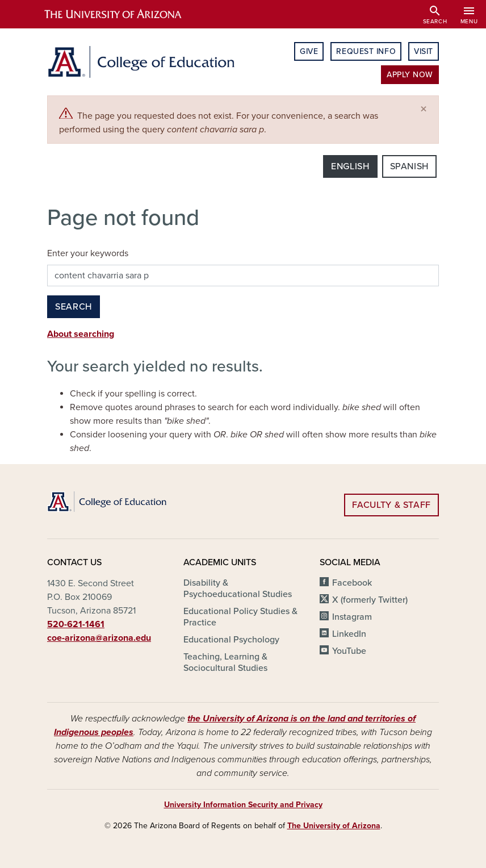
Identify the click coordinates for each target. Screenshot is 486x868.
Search (74, 307)
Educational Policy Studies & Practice (240, 617)
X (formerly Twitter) (370, 600)
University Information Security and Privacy (243, 805)
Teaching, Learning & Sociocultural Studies (225, 662)
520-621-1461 (76, 624)
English (350, 166)
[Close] (424, 110)
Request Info (366, 51)
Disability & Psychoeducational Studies (238, 589)
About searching (81, 334)
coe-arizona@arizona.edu (99, 638)
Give (309, 51)
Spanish (409, 166)
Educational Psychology (231, 640)
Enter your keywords (88, 253)
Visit (424, 51)
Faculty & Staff (391, 505)
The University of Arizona (334, 826)
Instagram (352, 617)
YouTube (349, 651)
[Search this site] (243, 276)
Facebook (352, 583)
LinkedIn (349, 634)
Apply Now (410, 75)
